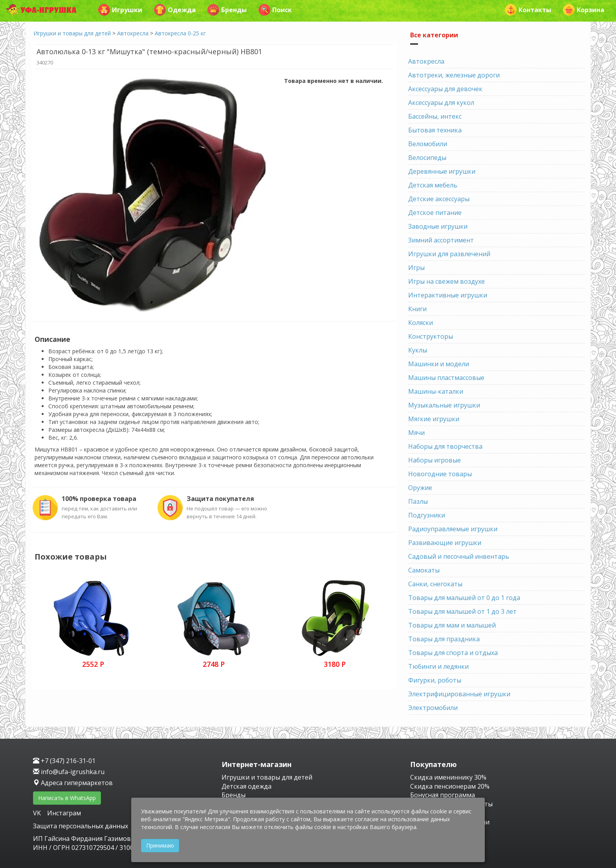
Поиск (275, 10)
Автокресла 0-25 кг (180, 33)
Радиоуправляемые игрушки (453, 529)
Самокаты (424, 570)
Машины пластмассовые (446, 378)
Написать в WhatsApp (67, 798)
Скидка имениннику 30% (448, 777)
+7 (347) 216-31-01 (64, 761)
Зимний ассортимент (441, 240)
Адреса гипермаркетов (73, 783)
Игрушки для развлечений (449, 254)
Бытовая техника (435, 130)
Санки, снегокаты (435, 584)
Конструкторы (431, 336)
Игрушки (120, 10)
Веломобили (428, 144)
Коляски (421, 323)
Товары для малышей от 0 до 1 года (464, 598)
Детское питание (435, 213)
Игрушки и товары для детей (72, 33)
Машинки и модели (439, 364)
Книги (417, 309)
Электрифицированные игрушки (459, 694)
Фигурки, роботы (435, 680)
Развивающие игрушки (445, 543)
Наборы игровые (434, 460)
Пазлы (418, 501)
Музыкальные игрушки (444, 405)
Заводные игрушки (438, 226)
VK (38, 813)
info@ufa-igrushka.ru (69, 772)
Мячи (416, 433)
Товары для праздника (444, 639)
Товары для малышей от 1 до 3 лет (462, 611)
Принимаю (160, 845)
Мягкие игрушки (434, 419)
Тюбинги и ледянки (438, 666)
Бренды (227, 10)
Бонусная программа (443, 795)
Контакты (528, 10)
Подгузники (427, 515)
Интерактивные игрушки (448, 295)
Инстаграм (64, 813)
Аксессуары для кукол (441, 103)
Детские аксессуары (439, 199)
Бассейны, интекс (435, 116)
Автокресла (133, 33)
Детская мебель (433, 185)
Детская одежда (247, 786)
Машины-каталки (436, 391)
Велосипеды (427, 158)
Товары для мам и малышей (452, 625)
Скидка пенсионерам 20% (450, 786)
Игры (416, 268)
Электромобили (433, 708)
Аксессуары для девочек (445, 89)
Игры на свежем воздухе (446, 281)
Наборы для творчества (445, 446)
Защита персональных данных (81, 826)
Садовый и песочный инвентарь (459, 556)
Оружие (420, 488)
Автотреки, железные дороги (454, 75)
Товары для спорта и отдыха (453, 653)
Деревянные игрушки (442, 171)
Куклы (418, 350)
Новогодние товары (440, 474)
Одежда (175, 10)
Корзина (584, 10)
